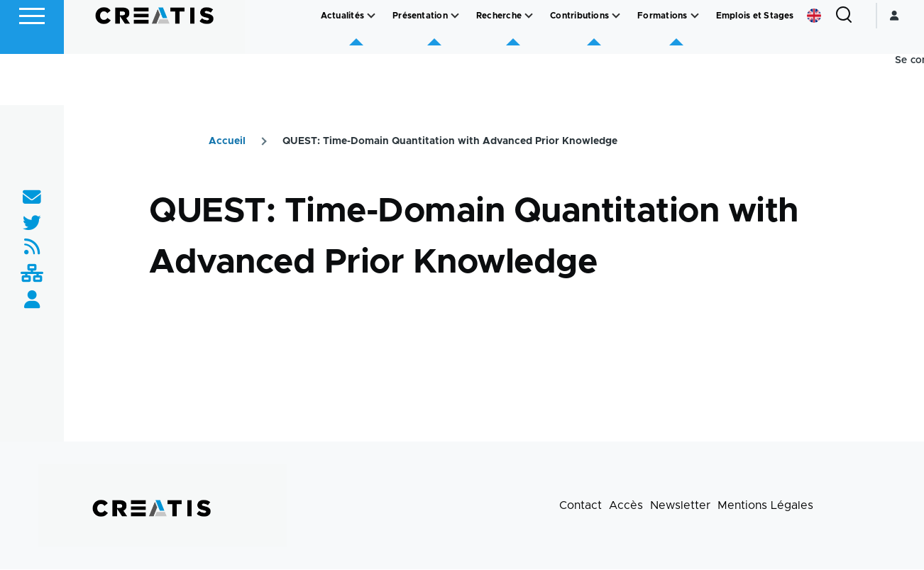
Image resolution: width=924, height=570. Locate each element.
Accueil (227, 142)
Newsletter (680, 506)
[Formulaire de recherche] (844, 67)
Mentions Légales (765, 506)
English (814, 67)
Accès (626, 506)
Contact (581, 506)
